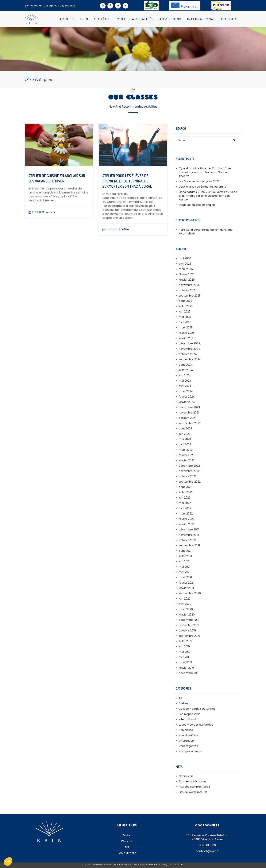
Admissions (170, 19)
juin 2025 (185, 312)
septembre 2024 (190, 359)
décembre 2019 (189, 620)
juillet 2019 (185, 641)
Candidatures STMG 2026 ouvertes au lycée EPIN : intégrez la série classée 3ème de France (208, 196)
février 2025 (187, 333)
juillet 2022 (186, 492)
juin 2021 (184, 561)
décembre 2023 (189, 407)
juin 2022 (185, 498)
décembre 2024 (189, 343)
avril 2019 (185, 657)
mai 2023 (185, 439)
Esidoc (127, 835)
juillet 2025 (186, 306)
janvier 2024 (187, 402)
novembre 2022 (189, 471)
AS (180, 698)
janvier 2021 (186, 588)
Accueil (67, 19)
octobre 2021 (187, 540)
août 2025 (185, 301)
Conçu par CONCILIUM (173, 865)
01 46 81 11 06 (207, 845)
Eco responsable (190, 714)
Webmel (127, 841)
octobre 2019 (187, 630)
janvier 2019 (186, 668)
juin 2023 (185, 434)
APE (127, 847)
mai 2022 (185, 503)
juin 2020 (185, 599)
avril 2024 (185, 386)
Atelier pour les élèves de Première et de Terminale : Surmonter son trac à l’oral (127, 181)
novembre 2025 (189, 285)
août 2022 (185, 487)
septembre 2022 (190, 482)
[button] (8, 862)
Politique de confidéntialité (147, 865)
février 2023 (187, 455)
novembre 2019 (189, 625)
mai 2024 (185, 381)
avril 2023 (185, 444)
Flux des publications (192, 781)
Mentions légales (123, 865)
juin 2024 (185, 375)
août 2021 (185, 551)
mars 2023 (186, 450)
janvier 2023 (187, 460)
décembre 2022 (189, 466)
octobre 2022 (188, 476)
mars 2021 (185, 577)
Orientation (186, 741)
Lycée (121, 19)
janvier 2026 (187, 280)
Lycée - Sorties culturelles (196, 725)
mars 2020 (186, 609)
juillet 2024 (186, 370)
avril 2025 (185, 322)
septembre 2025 (190, 296)
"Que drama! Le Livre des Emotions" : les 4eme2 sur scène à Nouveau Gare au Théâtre (205, 172)
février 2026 (187, 274)
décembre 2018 (189, 673)
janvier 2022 (187, 524)
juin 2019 (184, 646)
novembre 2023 (189, 413)
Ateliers (51, 212)
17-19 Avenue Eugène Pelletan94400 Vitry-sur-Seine (207, 837)
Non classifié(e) (189, 735)
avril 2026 (185, 264)
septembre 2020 (190, 593)
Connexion (186, 776)
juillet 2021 (185, 556)
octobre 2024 (188, 354)
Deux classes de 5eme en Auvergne (202, 187)
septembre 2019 (189, 636)
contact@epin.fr (207, 851)
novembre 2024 (189, 349)
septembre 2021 (189, 545)
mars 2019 (185, 662)
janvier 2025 (187, 338)
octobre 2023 (188, 418)
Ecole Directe (127, 853)
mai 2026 (185, 258)
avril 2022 (185, 508)
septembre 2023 (190, 423)
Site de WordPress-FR (193, 792)
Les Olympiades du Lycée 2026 (199, 181)
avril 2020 (185, 604)
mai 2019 (185, 652)
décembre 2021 (189, 529)
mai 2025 (185, 317)
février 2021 (186, 583)
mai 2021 (184, 567)
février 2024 (187, 397)
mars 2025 (186, 327)
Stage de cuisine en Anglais (197, 205)
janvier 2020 (187, 615)
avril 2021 (185, 572)
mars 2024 (186, 391)
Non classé (186, 730)
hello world (186, 230)
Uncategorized (188, 746)
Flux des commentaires (194, 787)
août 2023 (185, 428)
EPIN (84, 19)
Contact (230, 19)
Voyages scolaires (191, 751)
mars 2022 (186, 514)
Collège (102, 19)
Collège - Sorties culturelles (197, 709)
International (201, 19)
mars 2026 (186, 269)
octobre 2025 (188, 290)
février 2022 (187, 519)
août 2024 (186, 365)
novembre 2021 (189, 535)
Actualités (143, 19)
